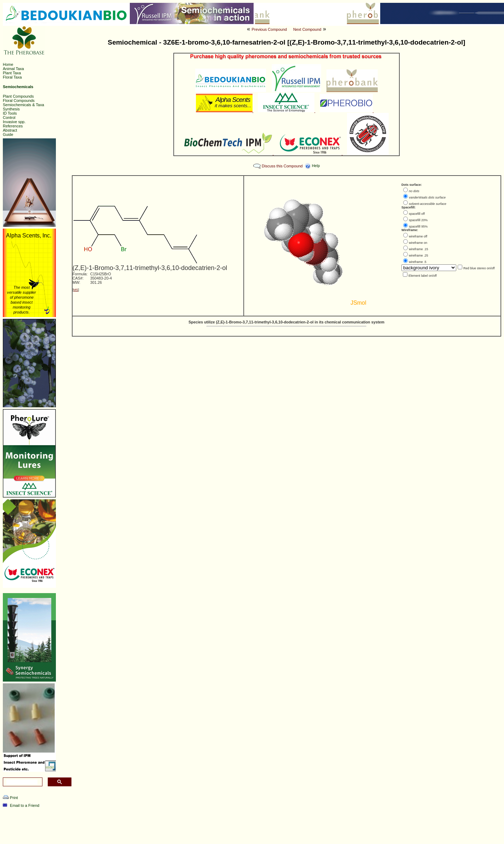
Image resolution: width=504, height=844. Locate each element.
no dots (414, 191)
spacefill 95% (418, 226)
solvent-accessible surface (428, 204)
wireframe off (418, 236)
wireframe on (418, 243)
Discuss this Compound (282, 166)
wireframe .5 (418, 262)
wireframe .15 (419, 249)
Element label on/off (422, 276)
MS (76, 290)
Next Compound (307, 29)
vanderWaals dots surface (427, 197)
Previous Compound (270, 29)
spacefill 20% (418, 220)
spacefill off (417, 214)
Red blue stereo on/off (479, 268)
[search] (22, 782)
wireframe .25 (419, 256)
